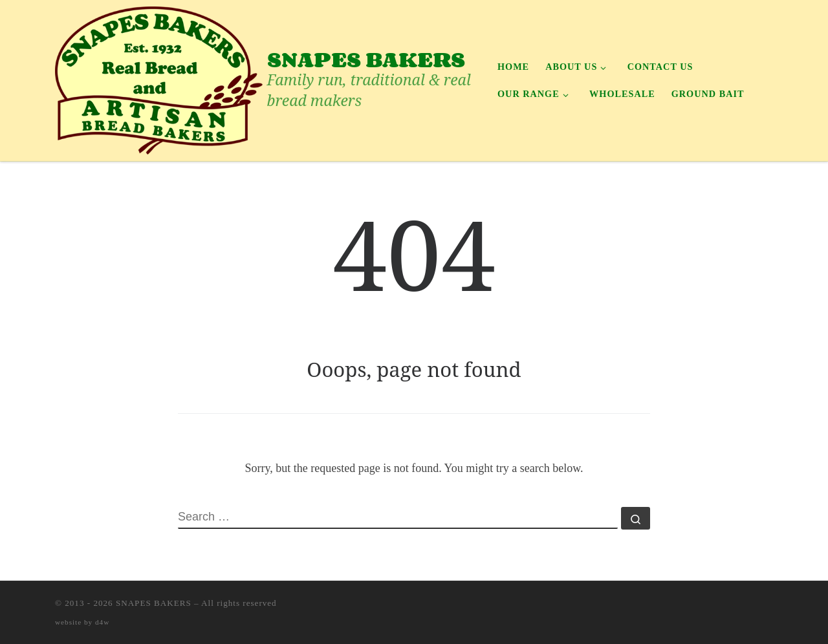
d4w (102, 622)
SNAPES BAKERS (154, 603)
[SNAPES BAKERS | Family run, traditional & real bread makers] (159, 78)
